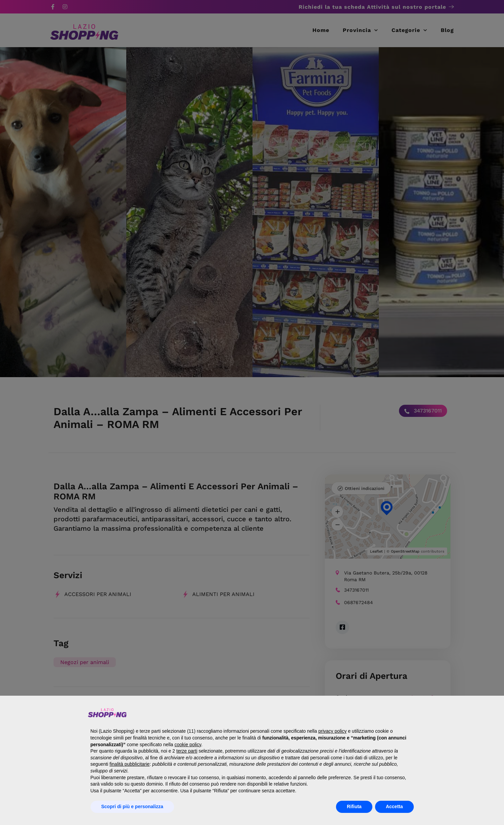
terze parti (187, 751)
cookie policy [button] (188, 745)
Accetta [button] (394, 806)
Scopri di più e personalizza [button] (132, 806)
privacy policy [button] (333, 731)
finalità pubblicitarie (129, 764)
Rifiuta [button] (354, 806)
